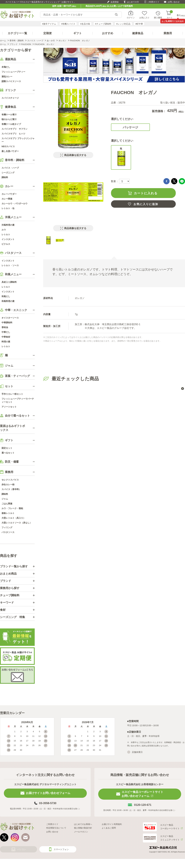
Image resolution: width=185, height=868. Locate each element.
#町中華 (139, 24)
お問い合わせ (174, 2)
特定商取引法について (56, 828)
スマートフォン (61, 849)
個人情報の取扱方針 (83, 828)
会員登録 (115, 2)
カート (170, 15)
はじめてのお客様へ (83, 824)
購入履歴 (158, 18)
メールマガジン (81, 832)
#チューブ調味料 (103, 24)
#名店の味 (85, 24)
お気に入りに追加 (146, 204)
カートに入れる (146, 193)
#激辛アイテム (49, 24)
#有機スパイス (68, 24)
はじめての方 (133, 2)
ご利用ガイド (153, 2)
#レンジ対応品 (123, 24)
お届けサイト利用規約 (112, 824)
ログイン (131, 18)
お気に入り (144, 18)
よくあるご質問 (109, 828)
